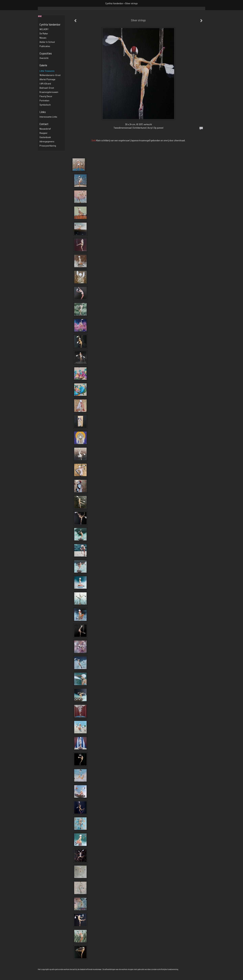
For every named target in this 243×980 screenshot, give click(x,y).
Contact (44, 124)
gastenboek (45, 137)
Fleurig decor (46, 96)
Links (43, 112)
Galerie (43, 65)
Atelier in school (47, 42)
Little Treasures (47, 71)
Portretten (44, 100)
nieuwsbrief (45, 129)
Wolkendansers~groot (50, 75)
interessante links (48, 117)
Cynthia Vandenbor (114, 3)
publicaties (45, 46)
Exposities (46, 53)
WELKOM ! (44, 29)
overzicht (44, 58)
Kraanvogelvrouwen (49, 92)
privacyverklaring (48, 146)
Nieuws (43, 38)
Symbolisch (45, 105)
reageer (44, 133)
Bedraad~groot (47, 88)
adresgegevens (47, 141)
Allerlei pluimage (47, 79)
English (40, 16)
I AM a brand (45, 83)
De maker (44, 33)
